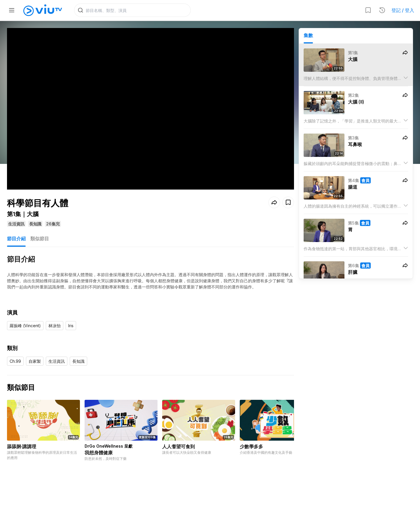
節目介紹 (16, 239)
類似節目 (40, 239)
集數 (308, 35)
